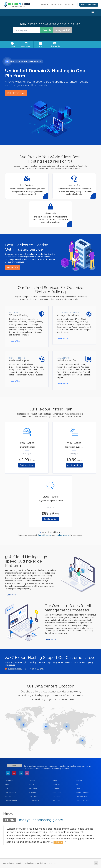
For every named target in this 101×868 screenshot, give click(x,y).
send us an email (63, 535)
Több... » (58, 842)
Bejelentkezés (57, 4)
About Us (56, 784)
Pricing (31, 784)
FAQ (78, 784)
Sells (78, 788)
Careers (56, 788)
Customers (57, 792)
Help (7, 784)
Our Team (56, 800)
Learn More (16, 341)
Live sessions (11, 792)
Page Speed (34, 796)
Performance (34, 800)
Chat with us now (45, 535)
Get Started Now (16, 93)
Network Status (82, 796)
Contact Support (83, 792)
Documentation (11, 800)
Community (57, 796)
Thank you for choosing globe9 (40, 820)
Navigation (33, 788)
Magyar (44, 4)
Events (8, 788)
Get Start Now (13, 267)
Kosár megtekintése (89, 5)
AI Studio (32, 792)
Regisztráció (70, 4)
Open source (10, 796)
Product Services (83, 800)
